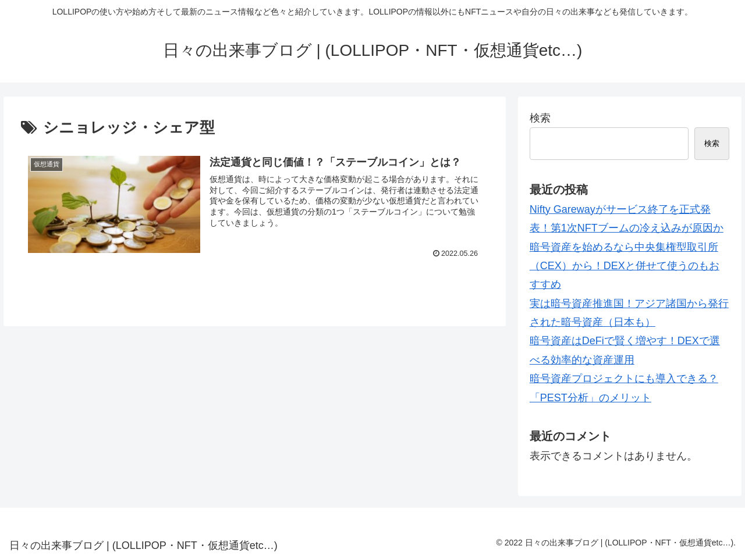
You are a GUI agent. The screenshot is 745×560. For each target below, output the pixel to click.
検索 (540, 118)
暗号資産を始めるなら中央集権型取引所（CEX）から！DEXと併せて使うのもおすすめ (625, 266)
